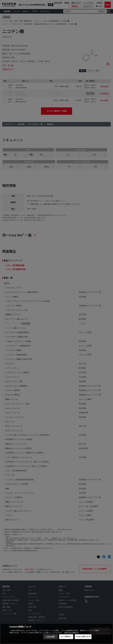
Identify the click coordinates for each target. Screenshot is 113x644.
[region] (56, 634)
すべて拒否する (66, 637)
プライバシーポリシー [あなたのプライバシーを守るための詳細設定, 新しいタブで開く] (71, 633)
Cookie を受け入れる (83, 637)
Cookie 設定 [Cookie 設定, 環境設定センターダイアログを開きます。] (51, 637)
